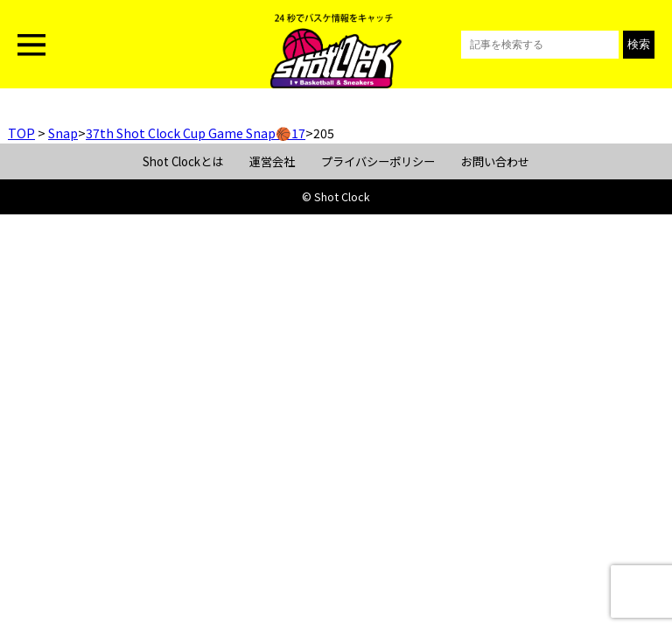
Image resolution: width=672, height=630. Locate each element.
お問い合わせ (495, 161)
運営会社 (272, 161)
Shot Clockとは (183, 161)
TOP (21, 133)
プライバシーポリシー (378, 161)
